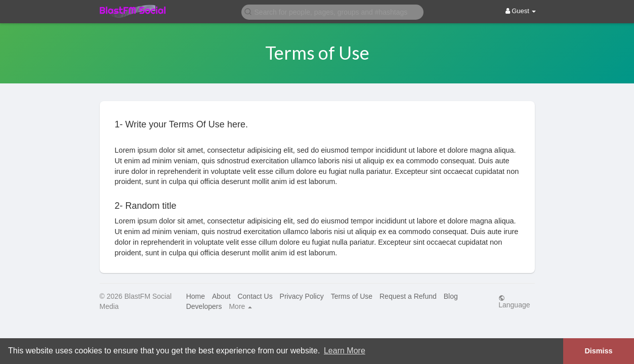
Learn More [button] (345, 351)
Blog (451, 296)
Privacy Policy (302, 296)
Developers (204, 306)
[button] (332, 11)
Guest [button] (521, 11)
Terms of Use (352, 296)
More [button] (240, 306)
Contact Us (255, 296)
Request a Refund (408, 296)
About (221, 296)
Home (196, 296)
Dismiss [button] (598, 351)
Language (514, 302)
